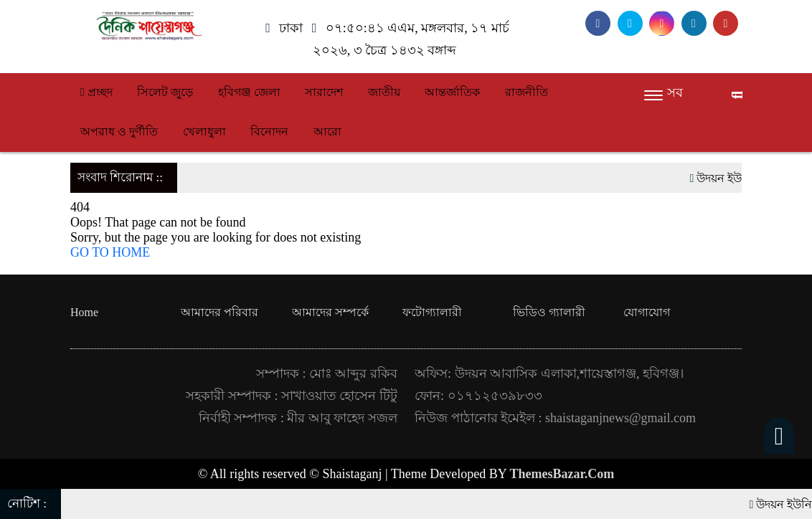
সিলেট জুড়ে (165, 92)
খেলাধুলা (204, 132)
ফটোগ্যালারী (432, 312)
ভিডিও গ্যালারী (549, 312)
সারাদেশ (324, 92)
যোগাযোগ (647, 312)
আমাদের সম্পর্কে (330, 312)
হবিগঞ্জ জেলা (249, 92)
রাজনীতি (527, 92)
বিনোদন (269, 132)
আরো (327, 132)
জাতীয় (384, 92)
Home (84, 312)
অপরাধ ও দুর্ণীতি (119, 132)
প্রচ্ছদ (96, 92)
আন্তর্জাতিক (452, 92)
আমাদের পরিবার (219, 312)
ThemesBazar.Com (562, 474)
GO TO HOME (110, 252)
